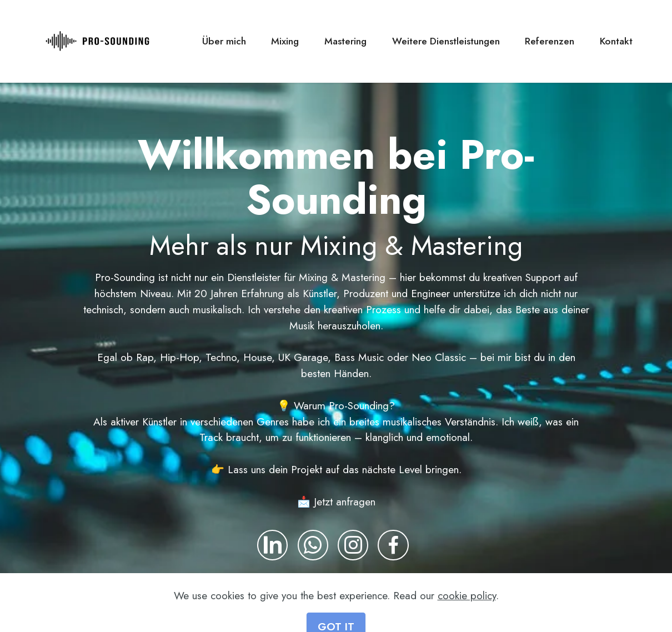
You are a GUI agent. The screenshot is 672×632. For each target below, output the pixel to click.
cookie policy (467, 615)
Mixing (285, 41)
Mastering (345, 41)
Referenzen (550, 41)
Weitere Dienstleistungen (446, 41)
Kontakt (616, 41)
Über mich (224, 41)
